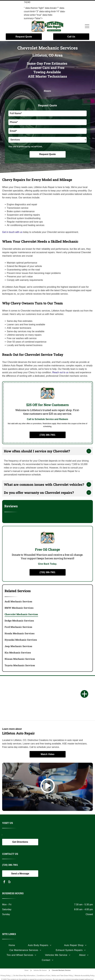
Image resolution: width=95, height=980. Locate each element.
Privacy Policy (6, 975)
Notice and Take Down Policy (62, 975)
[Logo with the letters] (48, 685)
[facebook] (4, 882)
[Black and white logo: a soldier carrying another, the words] (48, 712)
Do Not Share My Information (24, 975)
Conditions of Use (43, 975)
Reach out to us (60, 372)
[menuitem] (47, 601)
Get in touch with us (12, 232)
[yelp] (9, 882)
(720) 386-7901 (10, 865)
